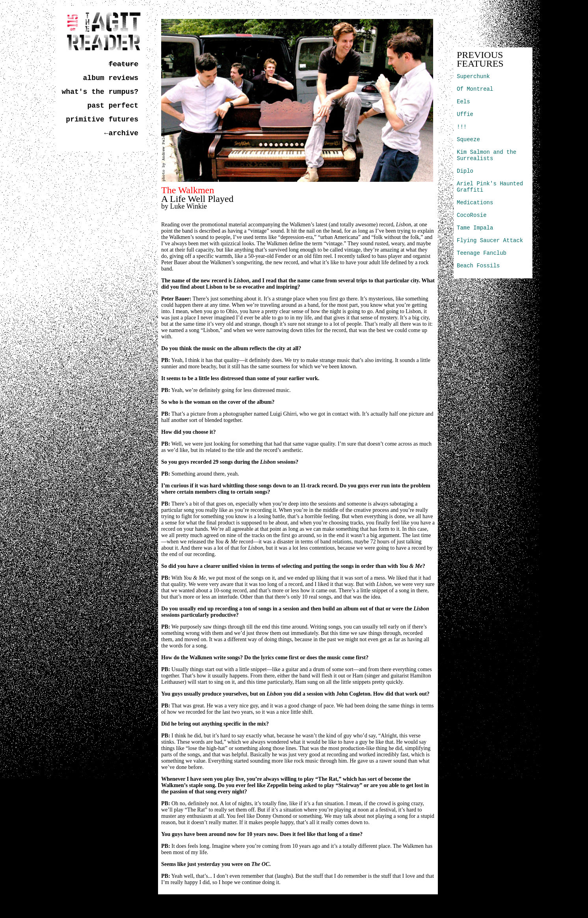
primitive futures (102, 119)
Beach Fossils (478, 266)
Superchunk (473, 76)
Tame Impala (475, 228)
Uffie (465, 114)
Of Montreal (475, 89)
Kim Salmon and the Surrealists (487, 155)
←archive (121, 133)
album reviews (111, 78)
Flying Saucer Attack (490, 241)
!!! (462, 127)
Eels (463, 102)
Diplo (465, 171)
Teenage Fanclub (482, 253)
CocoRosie (472, 215)
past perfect (113, 106)
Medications (475, 203)
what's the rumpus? (100, 92)
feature (123, 64)
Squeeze (468, 140)
